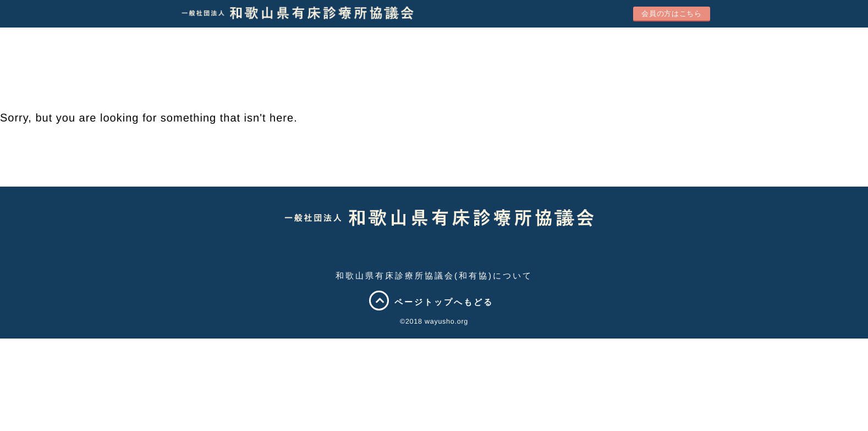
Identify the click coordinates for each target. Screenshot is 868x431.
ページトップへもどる (434, 302)
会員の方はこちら (671, 13)
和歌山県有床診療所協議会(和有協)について (434, 275)
